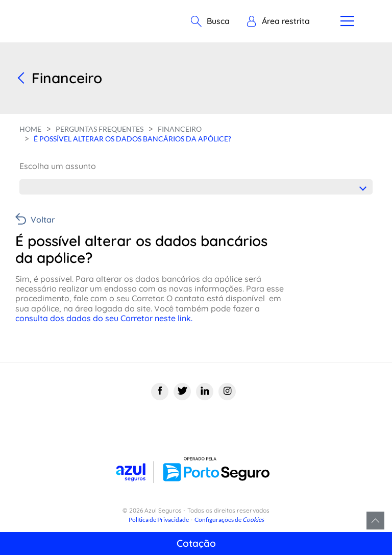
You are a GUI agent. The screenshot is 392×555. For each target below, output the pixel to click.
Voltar (43, 220)
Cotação (196, 543)
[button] (278, 21)
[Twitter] (182, 392)
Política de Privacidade (159, 520)
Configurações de (229, 520)
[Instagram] (227, 392)
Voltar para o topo (375, 521)
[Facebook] (160, 392)
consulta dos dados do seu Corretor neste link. (105, 318)
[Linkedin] (205, 392)
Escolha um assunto (58, 166)
